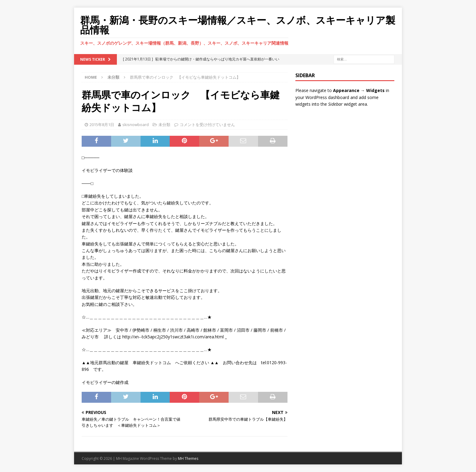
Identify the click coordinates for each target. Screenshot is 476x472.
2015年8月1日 (102, 125)
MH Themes (188, 458)
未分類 (164, 125)
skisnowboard (136, 125)
